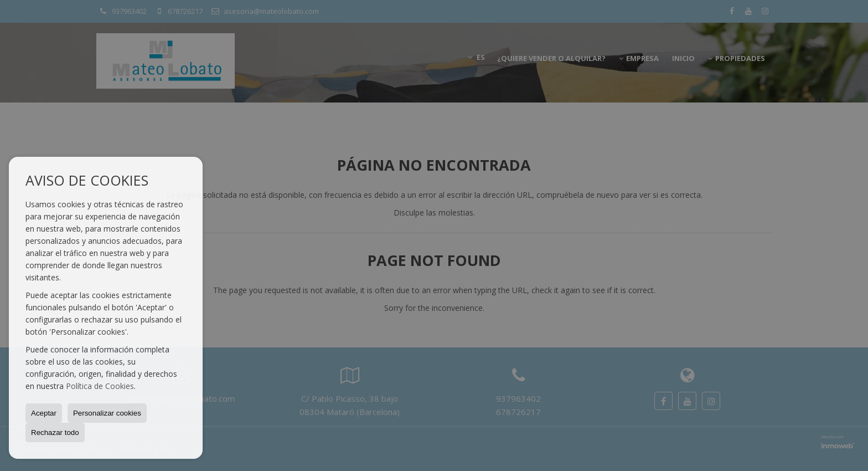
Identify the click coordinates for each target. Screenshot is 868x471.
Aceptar (44, 413)
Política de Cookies (100, 386)
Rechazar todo (55, 432)
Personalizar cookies (107, 413)
